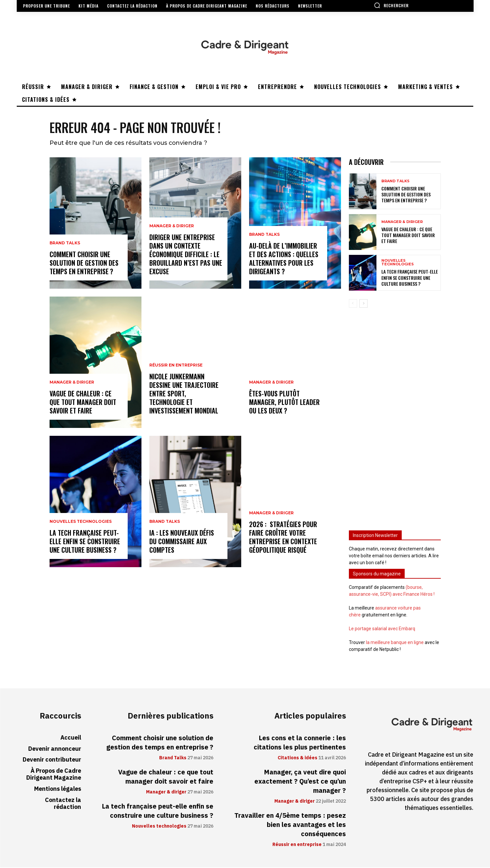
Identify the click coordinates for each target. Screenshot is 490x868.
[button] (391, 5)
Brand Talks (65, 244)
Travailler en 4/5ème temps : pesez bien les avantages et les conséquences (290, 825)
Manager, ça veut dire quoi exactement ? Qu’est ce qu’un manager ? (300, 782)
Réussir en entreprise (176, 366)
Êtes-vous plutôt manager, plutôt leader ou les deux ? (284, 403)
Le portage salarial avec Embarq (382, 629)
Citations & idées (298, 759)
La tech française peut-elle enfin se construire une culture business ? (85, 542)
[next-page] (363, 304)
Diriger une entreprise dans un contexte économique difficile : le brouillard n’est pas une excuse (186, 255)
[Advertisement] (395, 417)
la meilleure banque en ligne (395, 643)
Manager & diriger (72, 383)
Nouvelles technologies (81, 522)
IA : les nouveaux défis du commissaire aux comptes (182, 542)
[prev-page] (353, 304)
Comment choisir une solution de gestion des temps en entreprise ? (84, 263)
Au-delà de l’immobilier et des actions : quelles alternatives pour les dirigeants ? (284, 259)
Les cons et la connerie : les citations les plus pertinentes (300, 743)
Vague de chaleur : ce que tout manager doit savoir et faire (83, 403)
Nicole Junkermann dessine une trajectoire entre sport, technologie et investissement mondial (184, 394)
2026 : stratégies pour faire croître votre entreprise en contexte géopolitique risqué (283, 538)
